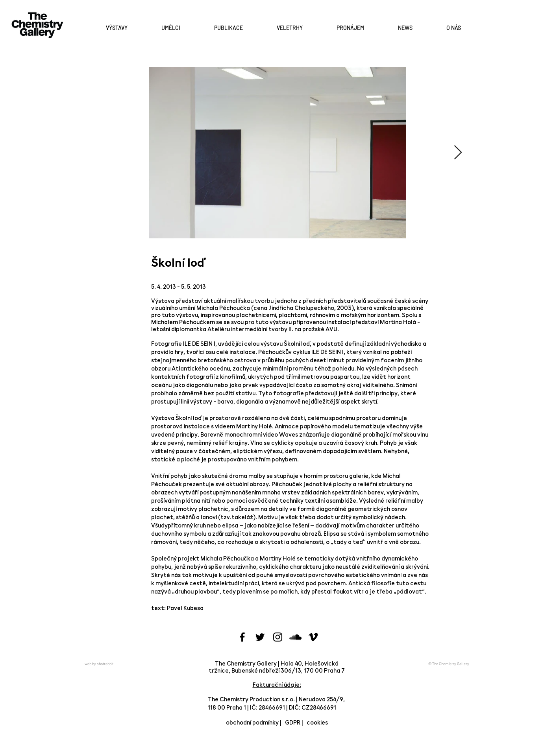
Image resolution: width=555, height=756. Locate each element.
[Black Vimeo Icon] (313, 637)
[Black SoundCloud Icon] (295, 637)
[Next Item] (458, 153)
